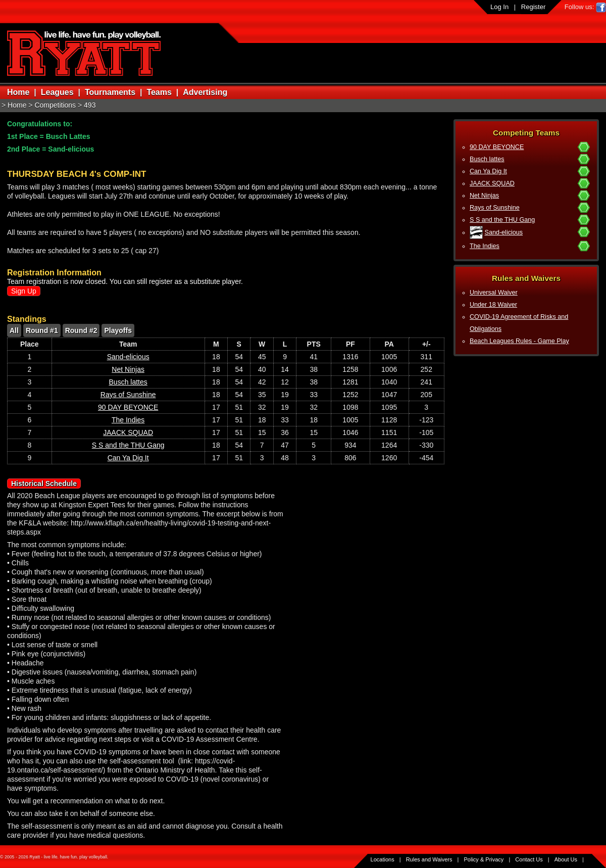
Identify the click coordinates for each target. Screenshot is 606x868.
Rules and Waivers (429, 859)
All (14, 330)
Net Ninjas (484, 196)
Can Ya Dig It (488, 171)
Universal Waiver (494, 293)
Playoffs (118, 330)
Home (18, 92)
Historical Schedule (44, 484)
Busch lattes (487, 159)
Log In (499, 7)
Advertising (205, 92)
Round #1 (42, 330)
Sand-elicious (504, 232)
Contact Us (529, 859)
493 (90, 105)
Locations (383, 859)
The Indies (485, 246)
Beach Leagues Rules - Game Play (519, 341)
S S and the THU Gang (502, 220)
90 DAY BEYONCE (497, 147)
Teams (159, 92)
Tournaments (110, 92)
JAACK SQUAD (492, 183)
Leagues (57, 92)
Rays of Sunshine (495, 208)
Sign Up (24, 291)
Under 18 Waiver (493, 305)
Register (533, 7)
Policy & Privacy (484, 859)
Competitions (55, 105)
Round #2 (81, 330)
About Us (566, 859)
